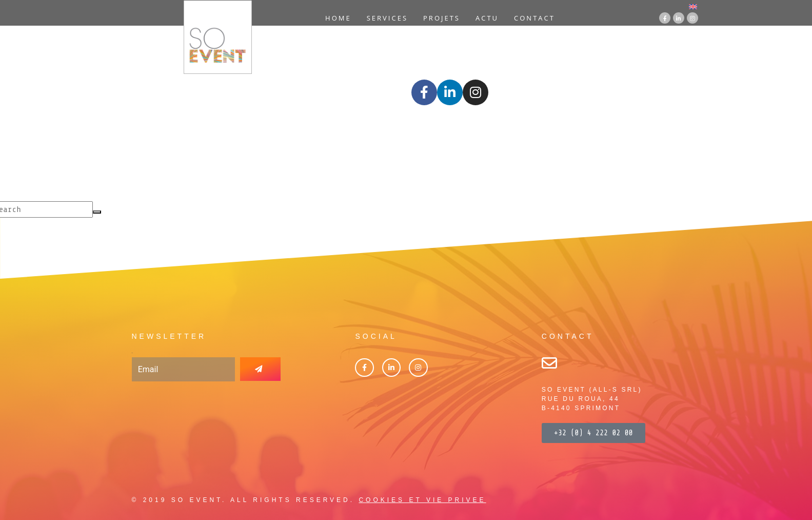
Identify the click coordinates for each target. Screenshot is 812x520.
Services (387, 18)
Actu (487, 18)
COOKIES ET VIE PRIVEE (422, 500)
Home (338, 18)
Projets (442, 18)
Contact (534, 18)
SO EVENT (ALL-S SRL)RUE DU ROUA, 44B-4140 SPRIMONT (592, 399)
